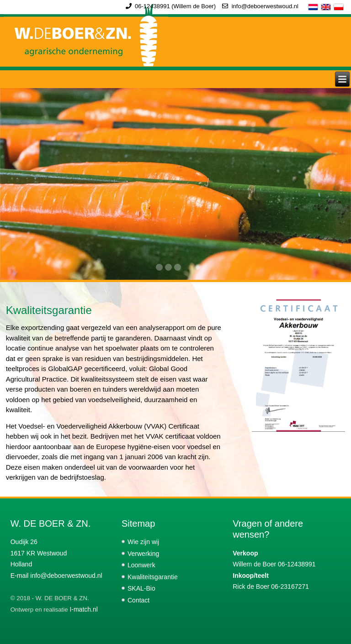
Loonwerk (141, 565)
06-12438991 (152, 6)
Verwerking (143, 554)
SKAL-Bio (141, 588)
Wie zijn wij (143, 542)
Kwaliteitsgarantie (153, 577)
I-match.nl (83, 609)
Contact (138, 600)
